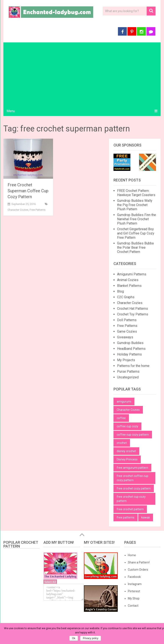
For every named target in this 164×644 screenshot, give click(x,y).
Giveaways (125, 337)
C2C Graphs (126, 297)
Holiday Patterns (129, 354)
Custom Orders (138, 570)
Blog (120, 291)
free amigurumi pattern (132, 468)
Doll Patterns (127, 320)
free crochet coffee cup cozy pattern (133, 478)
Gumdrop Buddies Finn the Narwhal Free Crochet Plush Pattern (137, 219)
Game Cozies (127, 331)
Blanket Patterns (129, 286)
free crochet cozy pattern (134, 488)
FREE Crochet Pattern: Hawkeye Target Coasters (136, 193)
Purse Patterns (128, 371)
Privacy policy (91, 638)
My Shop (134, 598)
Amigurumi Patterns (132, 274)
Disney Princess (127, 459)
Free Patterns (38, 210)
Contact (133, 606)
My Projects (126, 360)
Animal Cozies (128, 280)
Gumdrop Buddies (130, 343)
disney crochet (126, 451)
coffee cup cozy (127, 426)
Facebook (134, 577)
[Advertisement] (82, 74)
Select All (50, 582)
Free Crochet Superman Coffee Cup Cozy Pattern (28, 191)
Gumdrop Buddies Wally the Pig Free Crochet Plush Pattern (135, 205)
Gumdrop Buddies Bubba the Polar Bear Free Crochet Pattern (135, 247)
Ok (74, 638)
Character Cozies (18, 210)
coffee (121, 418)
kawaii (146, 517)
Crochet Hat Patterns (133, 309)
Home (132, 555)
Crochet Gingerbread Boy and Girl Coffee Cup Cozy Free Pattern (136, 233)
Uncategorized (128, 377)
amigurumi (124, 401)
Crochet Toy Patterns (133, 314)
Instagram (135, 584)
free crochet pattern (130, 509)
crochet (122, 443)
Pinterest (134, 591)
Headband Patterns (131, 349)
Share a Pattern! (139, 562)
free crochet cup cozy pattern (131, 499)
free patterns (126, 517)
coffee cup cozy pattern (133, 435)
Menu (11, 111)
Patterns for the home (133, 366)
